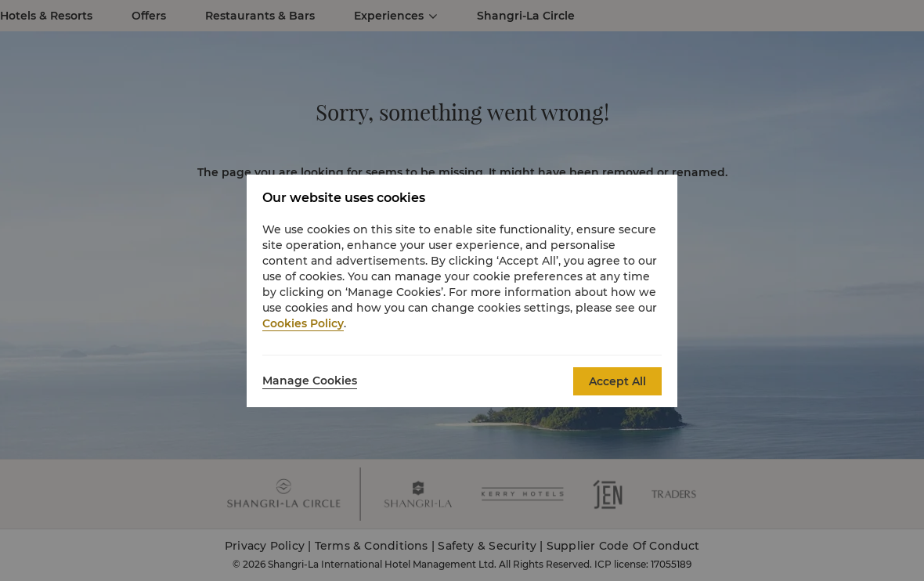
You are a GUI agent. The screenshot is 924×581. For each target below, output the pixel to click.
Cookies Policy (303, 323)
